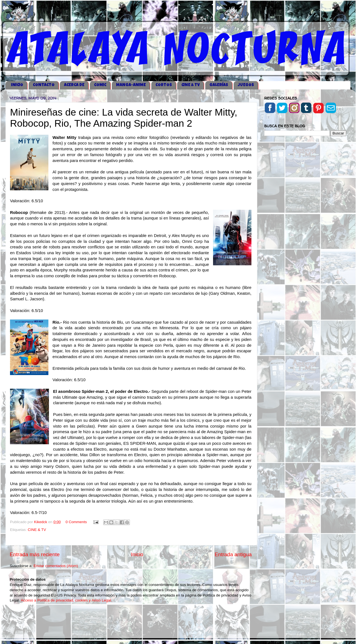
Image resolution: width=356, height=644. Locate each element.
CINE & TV (191, 85)
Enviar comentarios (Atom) (56, 566)
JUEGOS (246, 85)
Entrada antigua (233, 554)
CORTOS (164, 85)
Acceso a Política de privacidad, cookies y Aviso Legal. (66, 600)
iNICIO (17, 85)
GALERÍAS (219, 85)
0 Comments (76, 522)
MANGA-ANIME (131, 85)
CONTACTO (44, 85)
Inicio (137, 554)
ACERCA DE (74, 85)
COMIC (100, 85)
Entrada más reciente (35, 554)
